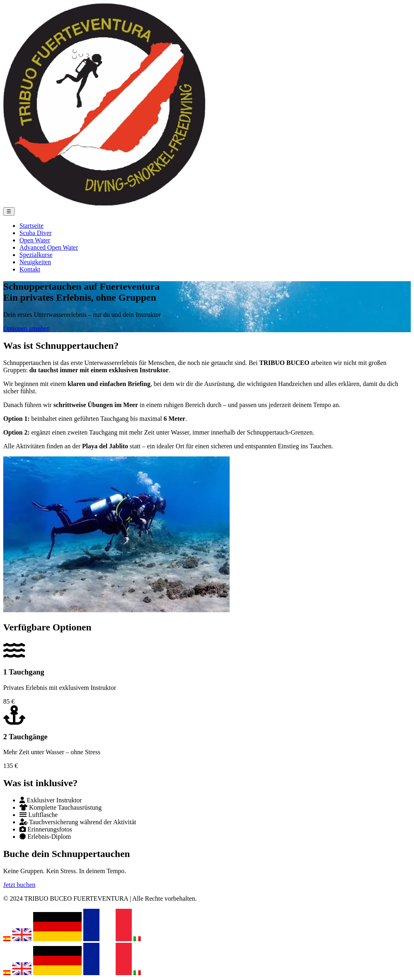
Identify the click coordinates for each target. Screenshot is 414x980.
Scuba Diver (36, 233)
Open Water (35, 240)
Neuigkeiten (35, 262)
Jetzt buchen (19, 885)
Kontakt (30, 269)
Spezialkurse (36, 255)
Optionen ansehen (26, 328)
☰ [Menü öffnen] (9, 211)
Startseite (32, 226)
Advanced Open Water (49, 247)
